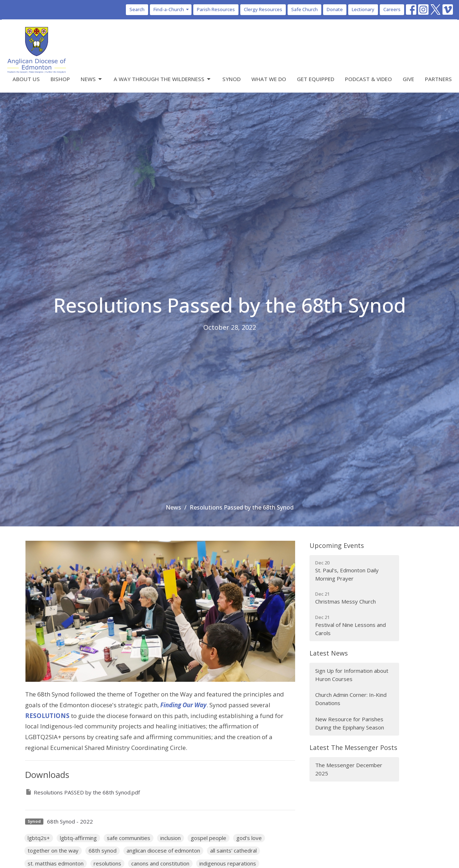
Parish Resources (216, 9)
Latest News (329, 653)
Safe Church (304, 9)
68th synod (103, 850)
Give (408, 79)
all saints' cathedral (233, 850)
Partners (438, 79)
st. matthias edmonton (56, 863)
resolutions (107, 863)
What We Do (269, 79)
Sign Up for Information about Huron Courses (352, 675)
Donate (335, 9)
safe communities (129, 838)
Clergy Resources (263, 9)
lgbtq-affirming (78, 838)
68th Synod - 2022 (70, 821)
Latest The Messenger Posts (353, 747)
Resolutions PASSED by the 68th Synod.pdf (82, 792)
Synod (231, 79)
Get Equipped (316, 79)
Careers (392, 9)
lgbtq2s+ (39, 838)
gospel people (209, 838)
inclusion (171, 838)
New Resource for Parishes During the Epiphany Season (350, 723)
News (92, 79)
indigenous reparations (228, 863)
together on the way (53, 850)
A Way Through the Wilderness (163, 79)
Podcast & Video (368, 79)
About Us (26, 79)
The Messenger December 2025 (349, 769)
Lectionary (363, 9)
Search (137, 9)
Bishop (60, 79)
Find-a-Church (172, 9)
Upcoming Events (337, 545)
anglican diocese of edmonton (163, 850)
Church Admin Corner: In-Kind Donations (351, 699)
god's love (249, 838)
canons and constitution (160, 863)
